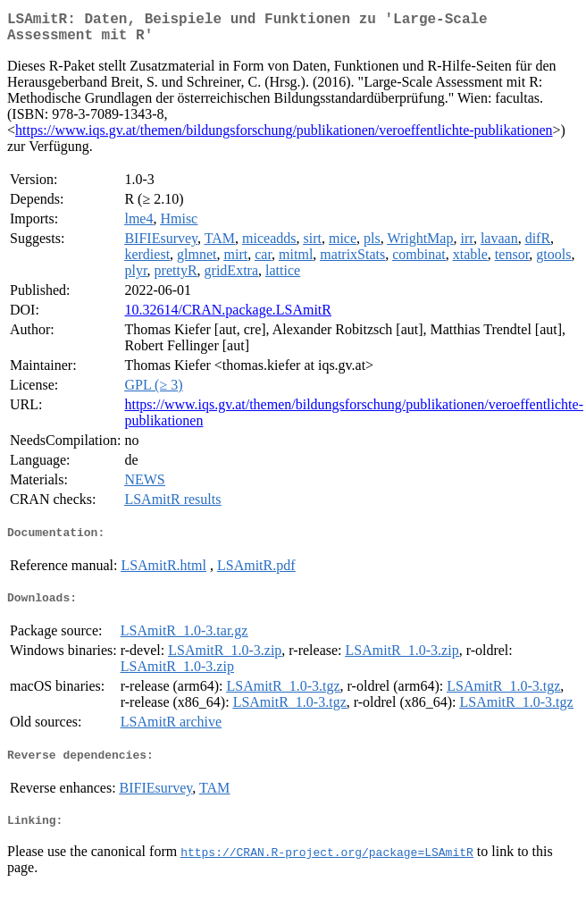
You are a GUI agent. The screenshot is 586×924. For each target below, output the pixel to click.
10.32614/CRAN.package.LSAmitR (228, 317)
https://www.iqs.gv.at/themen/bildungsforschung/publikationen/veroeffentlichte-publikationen (284, 137)
